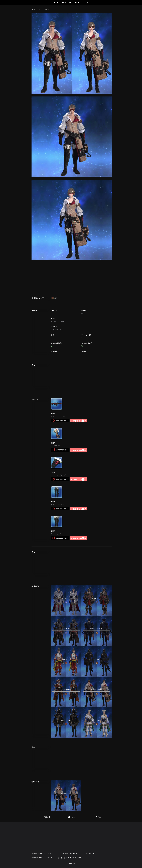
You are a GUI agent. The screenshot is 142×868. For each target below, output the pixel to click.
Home (72, 817)
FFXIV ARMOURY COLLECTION (71, 3)
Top (98, 817)
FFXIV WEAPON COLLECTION (42, 858)
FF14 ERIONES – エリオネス (67, 854)
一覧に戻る (45, 817)
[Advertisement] (72, 276)
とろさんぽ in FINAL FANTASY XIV (69, 858)
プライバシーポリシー (91, 854)
